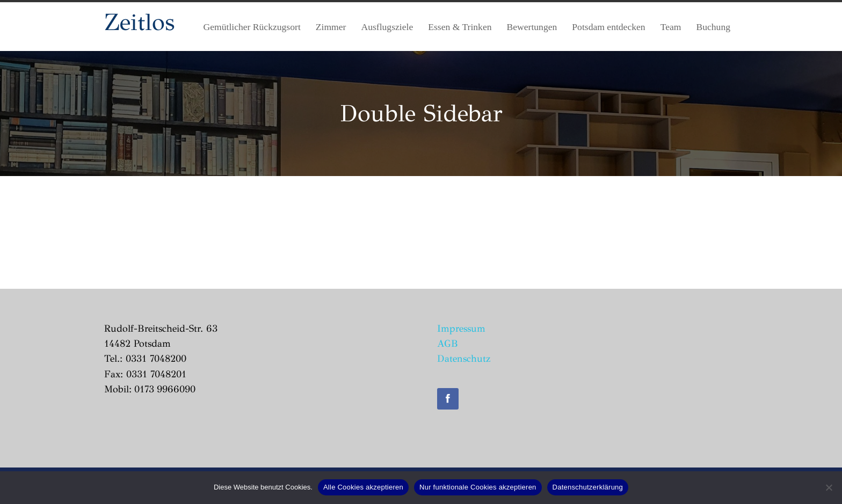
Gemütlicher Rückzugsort (252, 27)
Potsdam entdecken (608, 27)
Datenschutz (464, 359)
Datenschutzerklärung (588, 487)
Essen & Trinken (460, 27)
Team (671, 27)
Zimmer (331, 27)
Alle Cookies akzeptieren (363, 487)
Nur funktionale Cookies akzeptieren (478, 487)
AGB (448, 344)
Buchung (713, 27)
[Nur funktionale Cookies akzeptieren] (829, 487)
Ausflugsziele (387, 27)
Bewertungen (532, 27)
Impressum (461, 328)
